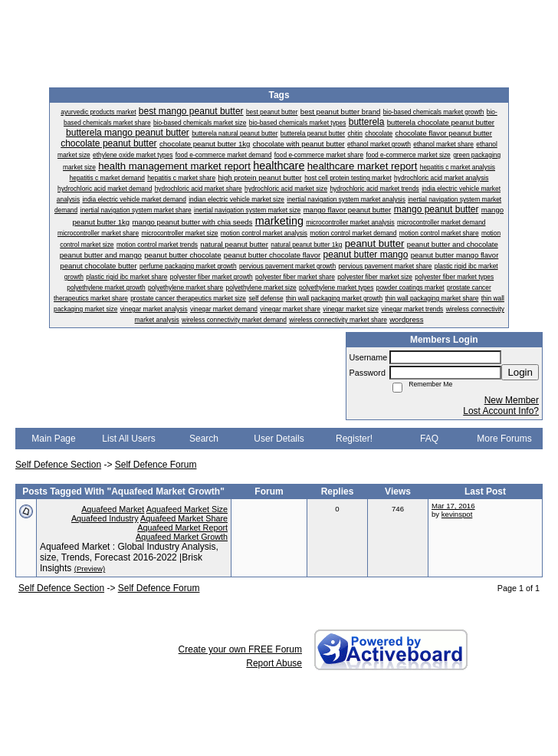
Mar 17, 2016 (453, 506)
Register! (354, 439)
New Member (512, 400)
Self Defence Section (58, 465)
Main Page (53, 439)
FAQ (429, 439)
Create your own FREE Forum (240, 649)
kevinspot (457, 514)
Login (520, 372)
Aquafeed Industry (105, 518)
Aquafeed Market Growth (182, 537)
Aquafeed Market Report (182, 528)
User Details (279, 439)
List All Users (128, 439)
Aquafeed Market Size (187, 509)
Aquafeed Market (113, 509)
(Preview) (90, 569)
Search (204, 439)
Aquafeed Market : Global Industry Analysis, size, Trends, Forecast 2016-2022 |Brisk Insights (129, 557)
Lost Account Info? (501, 411)
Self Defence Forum (156, 465)
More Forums (504, 439)
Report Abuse (274, 663)
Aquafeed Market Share (184, 518)
